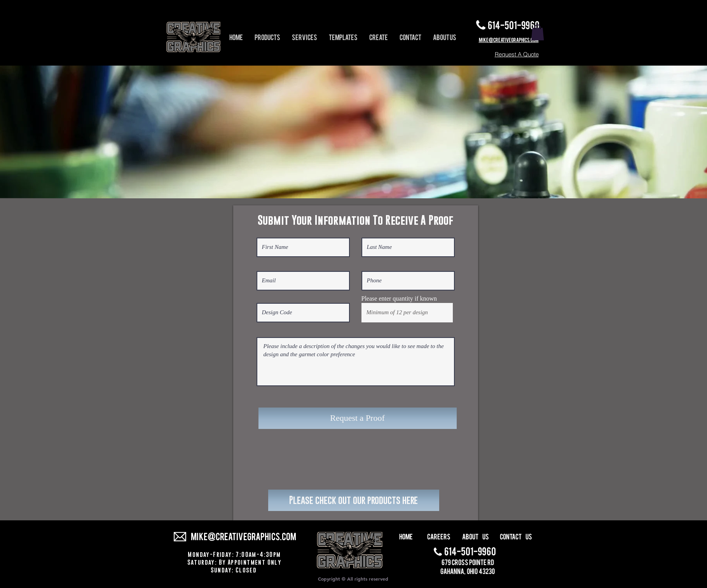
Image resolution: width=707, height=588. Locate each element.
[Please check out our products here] (354, 500)
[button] (538, 32)
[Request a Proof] (358, 418)
